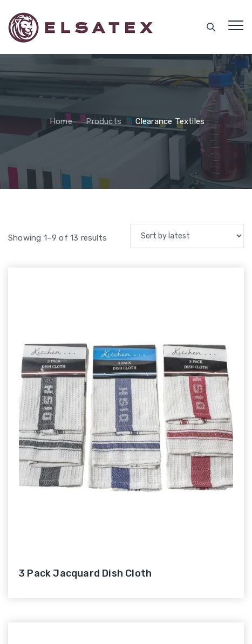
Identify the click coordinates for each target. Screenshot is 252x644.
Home (60, 121)
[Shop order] (187, 236)
